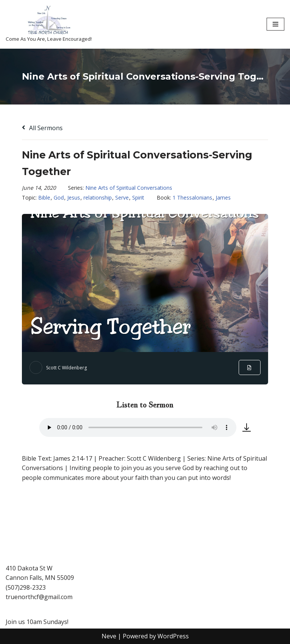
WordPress (173, 636)
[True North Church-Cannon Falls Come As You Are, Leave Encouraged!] (49, 24)
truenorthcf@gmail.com (39, 597)
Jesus (74, 198)
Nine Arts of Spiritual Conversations (129, 188)
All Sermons (42, 128)
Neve (109, 636)
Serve (122, 198)
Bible (44, 198)
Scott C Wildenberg (66, 368)
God (59, 198)
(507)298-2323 (26, 587)
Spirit (138, 198)
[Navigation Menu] (275, 24)
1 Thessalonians (192, 198)
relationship (98, 198)
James (223, 198)
